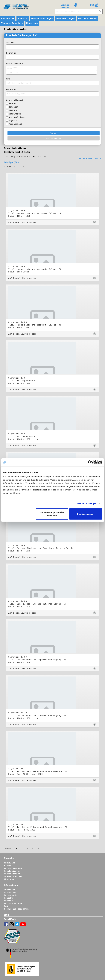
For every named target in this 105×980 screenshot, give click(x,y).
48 (45, 157)
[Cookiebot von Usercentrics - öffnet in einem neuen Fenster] (90, 462)
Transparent (15, 124)
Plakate (13, 110)
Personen (11, 89)
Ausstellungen (65, 19)
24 (39, 157)
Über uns (32, 23)
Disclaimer (10, 892)
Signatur (11, 53)
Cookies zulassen (86, 514)
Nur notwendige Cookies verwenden (52, 514)
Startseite (10, 29)
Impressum (10, 890)
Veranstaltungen (42, 19)
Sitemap (8, 901)
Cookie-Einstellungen (16, 909)
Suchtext (11, 42)
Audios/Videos (17, 117)
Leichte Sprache (65, 6)
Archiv (23, 19)
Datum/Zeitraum (15, 64)
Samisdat (13, 107)
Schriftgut (15, 114)
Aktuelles (8, 19)
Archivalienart (15, 100)
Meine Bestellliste (15, 148)
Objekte (13, 121)
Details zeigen (87, 504)
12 (34, 157)
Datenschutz (11, 895)
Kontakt (8, 898)
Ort (8, 79)
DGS (92, 5)
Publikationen (87, 19)
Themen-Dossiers (12, 23)
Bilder (12, 104)
